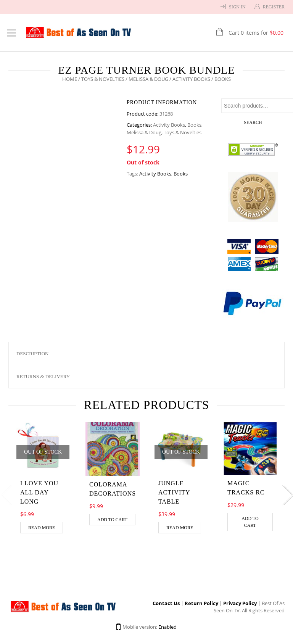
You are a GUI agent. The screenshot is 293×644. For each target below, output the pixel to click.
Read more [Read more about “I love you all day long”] (42, 528)
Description (33, 353)
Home (70, 79)
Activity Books (191, 79)
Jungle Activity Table (174, 492)
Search (253, 122)
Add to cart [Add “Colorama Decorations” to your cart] (112, 520)
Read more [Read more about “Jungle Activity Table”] (180, 528)
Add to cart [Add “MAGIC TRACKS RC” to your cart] (250, 522)
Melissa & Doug (148, 79)
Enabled (167, 627)
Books (194, 125)
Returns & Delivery (43, 376)
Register (274, 7)
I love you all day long (39, 492)
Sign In (237, 7)
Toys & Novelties (103, 79)
